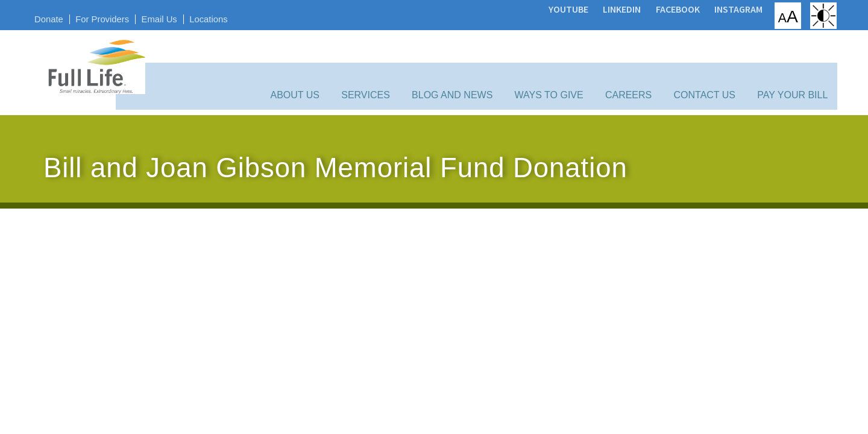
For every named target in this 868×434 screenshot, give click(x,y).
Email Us (180, 17)
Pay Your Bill (783, 68)
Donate (62, 17)
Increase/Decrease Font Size (771, 15)
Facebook (659, 8)
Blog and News (471, 68)
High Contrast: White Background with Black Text (810, 15)
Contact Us (703, 68)
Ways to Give (561, 68)
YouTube (549, 8)
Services (392, 68)
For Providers (119, 17)
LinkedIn (603, 8)
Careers (633, 68)
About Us (329, 68)
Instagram (720, 8)
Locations (232, 17)
